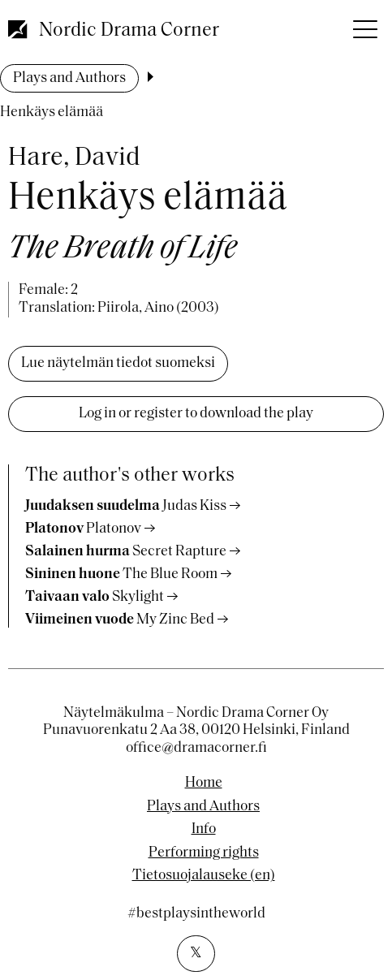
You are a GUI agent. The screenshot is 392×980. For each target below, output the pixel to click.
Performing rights (204, 853)
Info (204, 830)
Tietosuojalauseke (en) (204, 876)
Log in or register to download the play (196, 414)
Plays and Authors (69, 78)
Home (204, 784)
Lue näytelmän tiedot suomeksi (118, 363)
